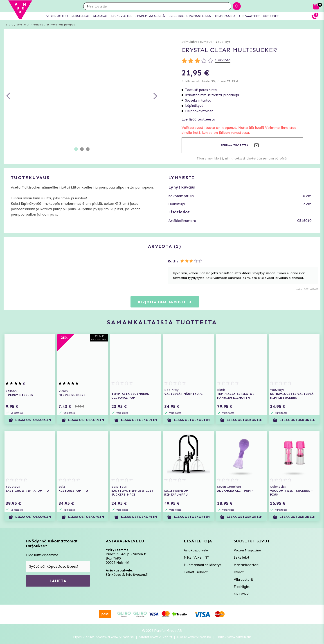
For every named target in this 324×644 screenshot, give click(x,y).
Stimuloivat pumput (61, 25)
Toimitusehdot (196, 572)
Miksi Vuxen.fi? (196, 558)
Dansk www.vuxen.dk (234, 637)
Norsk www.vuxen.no (194, 637)
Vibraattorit (244, 580)
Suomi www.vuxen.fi (156, 637)
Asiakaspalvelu (196, 550)
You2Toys (223, 42)
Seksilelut (23, 25)
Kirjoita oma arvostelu (165, 302)
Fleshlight (242, 587)
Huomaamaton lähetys (203, 565)
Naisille (38, 25)
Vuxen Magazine (247, 550)
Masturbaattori (246, 565)
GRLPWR (241, 594)
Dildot (239, 572)
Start (9, 25)
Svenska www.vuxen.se (115, 637)
